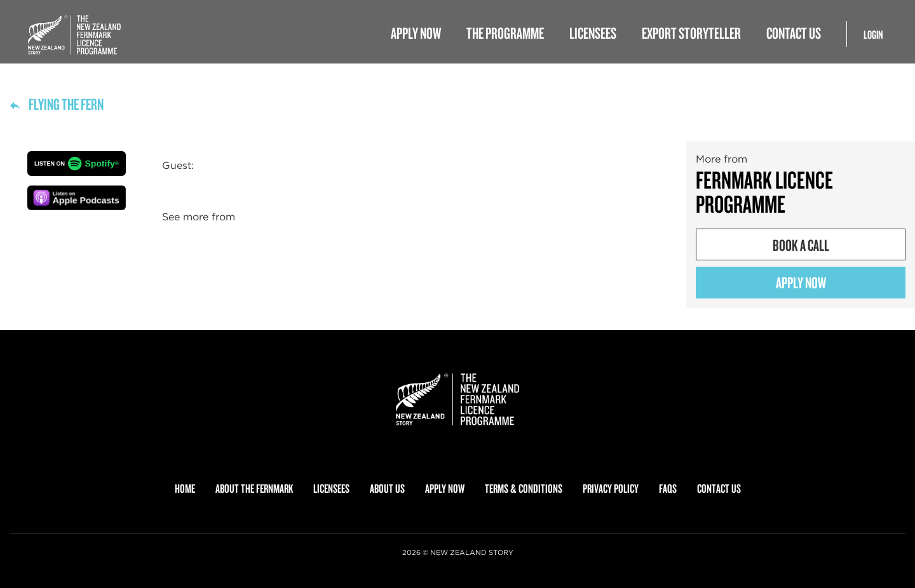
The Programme (505, 33)
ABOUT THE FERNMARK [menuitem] (254, 488)
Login (873, 35)
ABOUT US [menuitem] (387, 488)
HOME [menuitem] (185, 488)
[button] (77, 164)
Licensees (593, 33)
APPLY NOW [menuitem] (445, 488)
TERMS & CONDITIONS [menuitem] (524, 488)
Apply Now (416, 33)
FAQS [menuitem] (668, 488)
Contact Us (794, 33)
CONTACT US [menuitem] (719, 488)
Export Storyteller (691, 33)
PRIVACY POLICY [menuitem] (611, 488)
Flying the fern (57, 104)
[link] (457, 399)
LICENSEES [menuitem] (331, 488)
